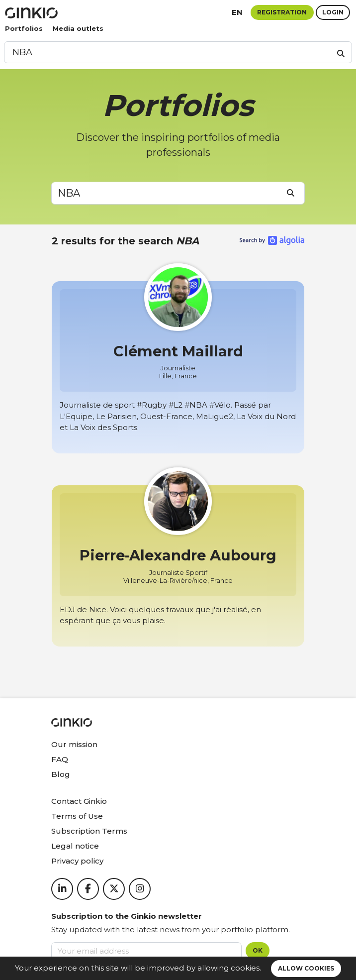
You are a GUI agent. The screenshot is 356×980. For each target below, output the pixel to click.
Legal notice (75, 846)
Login (333, 12)
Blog (61, 774)
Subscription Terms (89, 831)
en (237, 12)
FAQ (60, 759)
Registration (282, 12)
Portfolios (24, 28)
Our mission (74, 744)
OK (258, 950)
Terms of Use (77, 816)
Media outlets (78, 28)
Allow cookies (306, 968)
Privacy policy (77, 861)
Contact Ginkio (79, 801)
